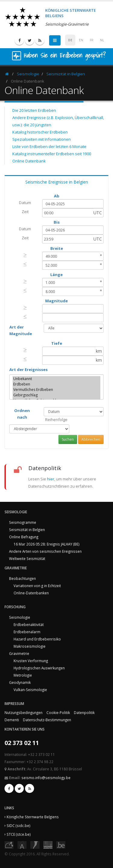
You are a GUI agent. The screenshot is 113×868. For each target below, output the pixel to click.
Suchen (68, 439)
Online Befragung (24, 537)
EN (81, 40)
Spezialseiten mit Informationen (42, 139)
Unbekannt (56, 379)
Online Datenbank (29, 161)
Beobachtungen (22, 578)
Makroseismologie (30, 646)
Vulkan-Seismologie (30, 690)
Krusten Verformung (31, 661)
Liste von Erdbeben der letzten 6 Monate (49, 146)
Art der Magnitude (21, 330)
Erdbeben (56, 384)
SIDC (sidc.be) (19, 826)
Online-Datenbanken (31, 593)
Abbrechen (91, 439)
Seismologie (28, 74)
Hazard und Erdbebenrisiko (37, 639)
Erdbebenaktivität (29, 624)
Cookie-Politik (58, 712)
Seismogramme (23, 522)
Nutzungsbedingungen (24, 712)
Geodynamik (20, 682)
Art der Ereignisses (28, 370)
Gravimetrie (19, 653)
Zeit (25, 212)
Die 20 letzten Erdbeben (34, 110)
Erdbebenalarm (27, 632)
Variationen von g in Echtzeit (37, 586)
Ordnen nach (22, 414)
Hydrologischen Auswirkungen (39, 668)
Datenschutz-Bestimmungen (47, 720)
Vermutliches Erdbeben (56, 390)
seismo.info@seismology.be (46, 778)
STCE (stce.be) (19, 834)
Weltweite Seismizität (27, 558)
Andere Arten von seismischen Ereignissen (45, 551)
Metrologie (23, 675)
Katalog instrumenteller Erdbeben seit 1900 (52, 154)
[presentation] (25, 255)
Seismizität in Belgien (66, 74)
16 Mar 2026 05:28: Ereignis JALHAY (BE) (47, 544)
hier (51, 479)
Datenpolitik (84, 712)
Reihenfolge (56, 420)
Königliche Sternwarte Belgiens (33, 817)
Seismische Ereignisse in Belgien (57, 182)
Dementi (12, 720)
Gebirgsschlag (56, 395)
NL (102, 40)
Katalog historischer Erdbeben (40, 132)
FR (92, 40)
